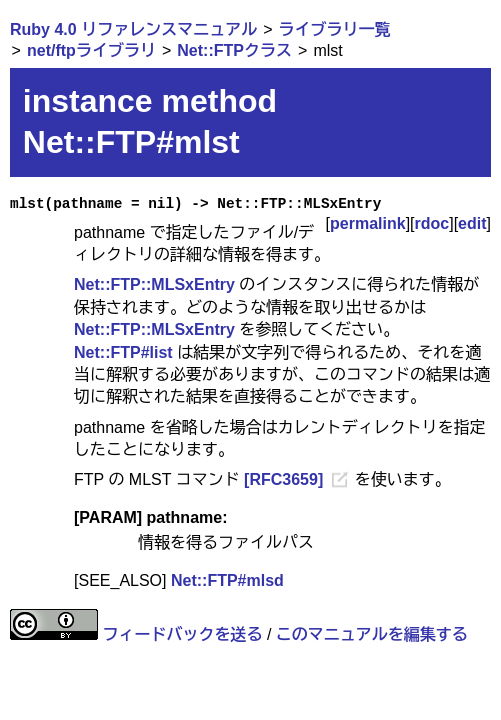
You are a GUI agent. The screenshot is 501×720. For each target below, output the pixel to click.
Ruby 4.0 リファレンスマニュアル (133, 29)
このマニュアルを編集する (372, 634)
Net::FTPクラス (234, 50)
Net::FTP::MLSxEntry (154, 284)
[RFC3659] (283, 479)
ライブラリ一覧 (335, 29)
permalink (368, 223)
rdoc (432, 223)
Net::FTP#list (123, 352)
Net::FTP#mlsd (227, 580)
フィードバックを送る (182, 634)
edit (472, 223)
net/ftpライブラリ (91, 50)
